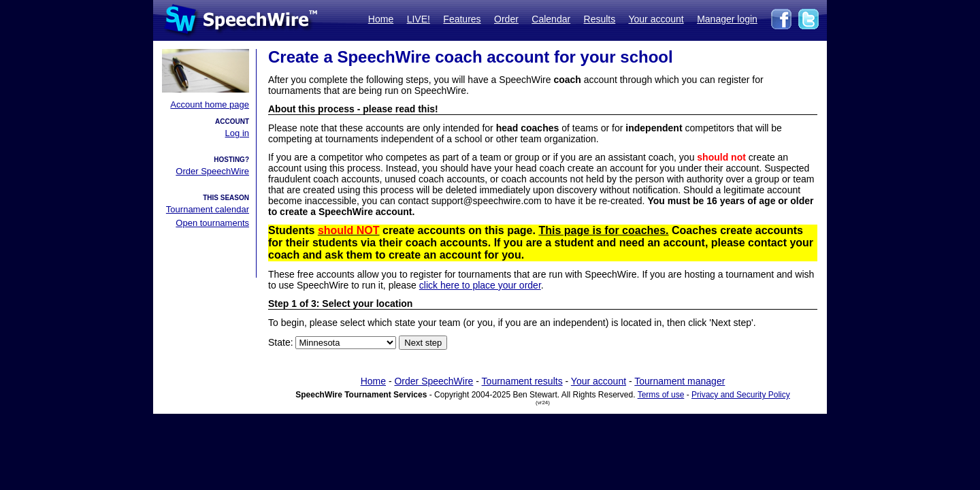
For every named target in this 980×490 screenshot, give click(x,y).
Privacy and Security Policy (741, 395)
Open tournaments (212, 223)
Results (600, 19)
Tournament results (522, 381)
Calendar (551, 19)
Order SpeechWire (212, 171)
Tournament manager (680, 381)
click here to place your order (480, 285)
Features (462, 19)
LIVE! (419, 19)
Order (506, 19)
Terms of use (661, 395)
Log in (237, 133)
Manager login (727, 19)
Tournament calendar (208, 209)
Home (381, 19)
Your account (656, 19)
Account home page (210, 104)
